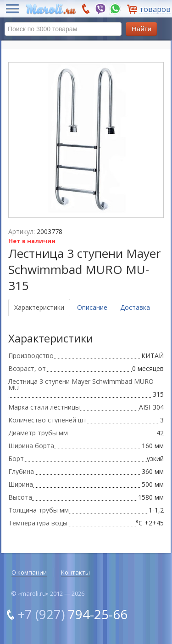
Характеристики (39, 307)
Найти (141, 29)
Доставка (135, 307)
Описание (92, 307)
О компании (29, 572)
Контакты (75, 572)
